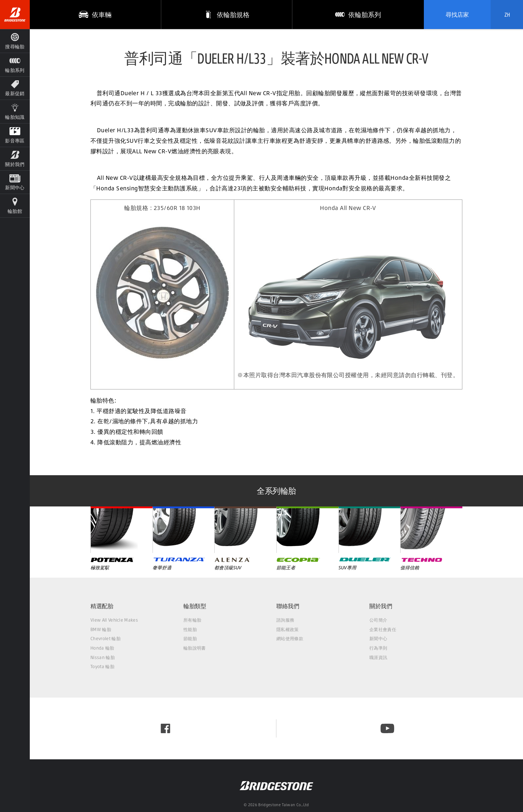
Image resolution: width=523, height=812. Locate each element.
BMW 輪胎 (101, 629)
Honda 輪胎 (102, 648)
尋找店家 (457, 15)
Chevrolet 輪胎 (106, 639)
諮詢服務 (285, 620)
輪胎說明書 (195, 648)
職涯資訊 (378, 657)
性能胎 (190, 629)
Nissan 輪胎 (103, 657)
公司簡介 (378, 620)
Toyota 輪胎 (102, 666)
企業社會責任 (383, 629)
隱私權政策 (288, 629)
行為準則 (378, 648)
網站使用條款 (290, 639)
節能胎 (190, 639)
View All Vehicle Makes (114, 620)
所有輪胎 (192, 620)
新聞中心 (378, 639)
